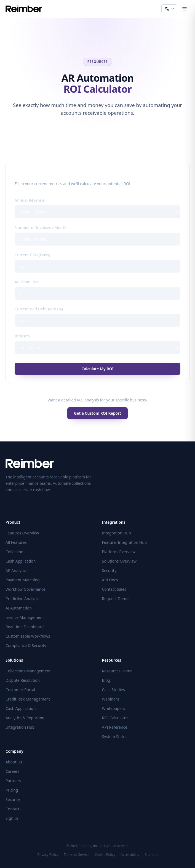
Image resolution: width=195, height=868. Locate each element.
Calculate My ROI (97, 369)
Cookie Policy (105, 855)
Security (109, 570)
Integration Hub (117, 533)
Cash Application (21, 561)
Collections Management (28, 671)
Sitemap (151, 855)
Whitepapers (114, 708)
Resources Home (117, 671)
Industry (22, 336)
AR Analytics (17, 570)
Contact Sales (114, 589)
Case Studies (113, 690)
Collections (15, 552)
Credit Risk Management (28, 699)
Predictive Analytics (23, 599)
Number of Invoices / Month (41, 227)
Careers (12, 771)
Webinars (111, 699)
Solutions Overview (119, 561)
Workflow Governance (26, 589)
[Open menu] (185, 9)
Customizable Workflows (28, 636)
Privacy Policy (48, 855)
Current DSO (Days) (32, 255)
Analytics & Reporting (25, 718)
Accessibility (130, 855)
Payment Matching (23, 580)
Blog (106, 680)
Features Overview (22, 533)
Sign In (12, 818)
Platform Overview (119, 552)
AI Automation (19, 608)
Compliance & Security (26, 645)
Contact (13, 809)
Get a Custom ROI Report (97, 413)
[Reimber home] (24, 9)
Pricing (12, 790)
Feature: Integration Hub (125, 542)
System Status (115, 737)
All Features (16, 542)
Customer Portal (20, 690)
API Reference (115, 727)
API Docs (110, 580)
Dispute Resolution (23, 680)
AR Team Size (27, 282)
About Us (14, 762)
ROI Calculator (115, 718)
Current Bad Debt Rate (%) (39, 309)
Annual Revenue (30, 200)
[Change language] (169, 9)
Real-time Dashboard (25, 627)
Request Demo (115, 599)
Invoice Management (25, 617)
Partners (13, 781)
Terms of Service (76, 855)
